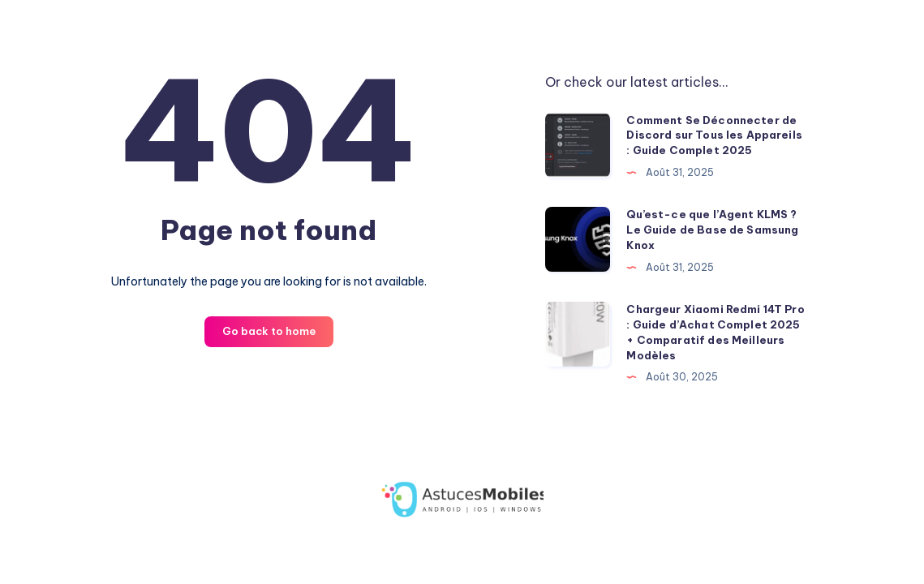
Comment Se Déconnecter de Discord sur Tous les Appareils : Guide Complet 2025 (714, 135)
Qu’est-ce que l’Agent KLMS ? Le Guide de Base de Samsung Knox (712, 230)
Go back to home (269, 331)
